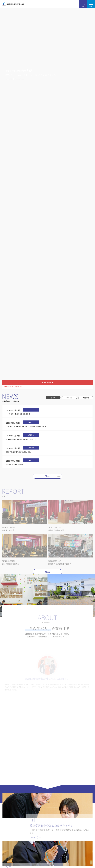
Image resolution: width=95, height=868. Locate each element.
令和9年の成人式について (13, 387)
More (48, 476)
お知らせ (69, 398)
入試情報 (86, 398)
